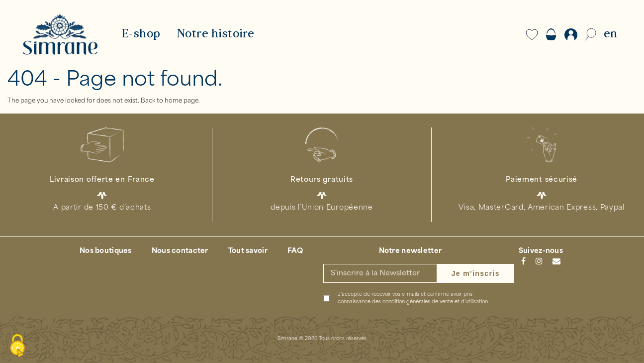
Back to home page (170, 101)
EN (610, 34)
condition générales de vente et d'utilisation (435, 302)
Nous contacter (180, 251)
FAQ (295, 251)
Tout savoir (248, 251)
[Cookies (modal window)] (17, 346)
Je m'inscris (476, 273)
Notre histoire (216, 34)
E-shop (141, 34)
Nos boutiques (106, 251)
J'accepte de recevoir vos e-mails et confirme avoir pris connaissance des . (413, 298)
